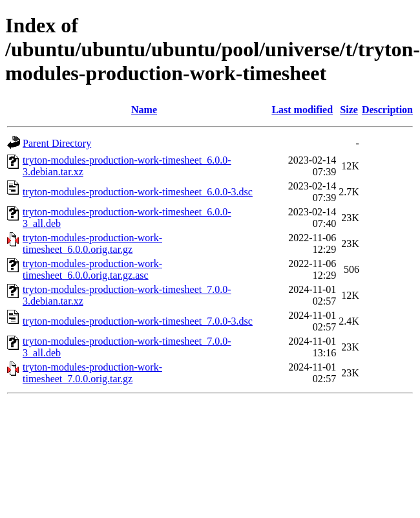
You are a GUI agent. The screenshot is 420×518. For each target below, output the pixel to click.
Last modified (302, 110)
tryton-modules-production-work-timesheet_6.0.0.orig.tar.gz (92, 243)
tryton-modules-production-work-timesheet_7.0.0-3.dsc (138, 321)
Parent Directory (57, 143)
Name (144, 110)
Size (349, 110)
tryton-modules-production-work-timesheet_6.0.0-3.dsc (138, 192)
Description (387, 110)
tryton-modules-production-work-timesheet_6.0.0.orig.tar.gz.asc (92, 269)
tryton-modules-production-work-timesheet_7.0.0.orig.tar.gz (92, 373)
